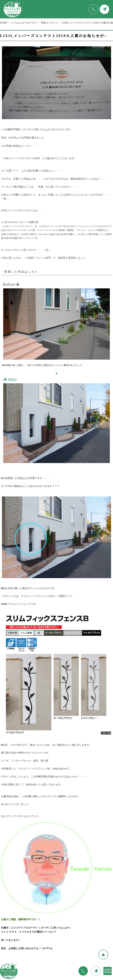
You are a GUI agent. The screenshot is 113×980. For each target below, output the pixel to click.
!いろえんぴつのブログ (24, 23)
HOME (4, 23)
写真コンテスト (49, 23)
